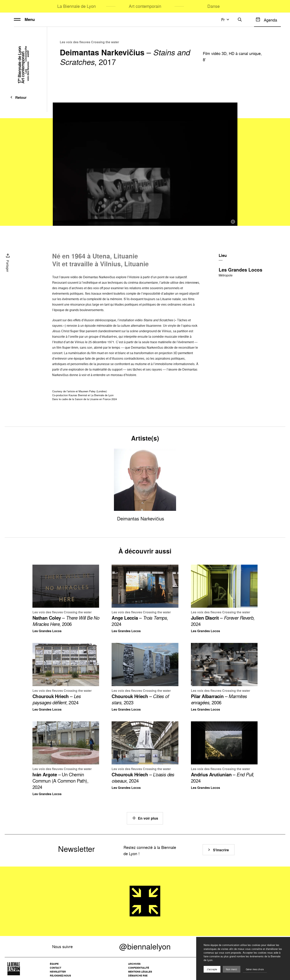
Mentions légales (140, 972)
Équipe (54, 964)
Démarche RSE (138, 976)
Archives (134, 964)
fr (226, 20)
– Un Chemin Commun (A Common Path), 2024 (60, 781)
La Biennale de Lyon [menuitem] (77, 6)
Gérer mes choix (255, 969)
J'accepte (212, 969)
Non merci (232, 969)
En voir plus (145, 818)
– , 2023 (140, 699)
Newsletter (58, 972)
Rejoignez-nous (60, 976)
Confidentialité (139, 968)
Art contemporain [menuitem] (145, 6)
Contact (55, 968)
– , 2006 (66, 621)
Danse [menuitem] (213, 6)
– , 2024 (140, 621)
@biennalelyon (145, 947)
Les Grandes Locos (240, 270)
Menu (24, 20)
